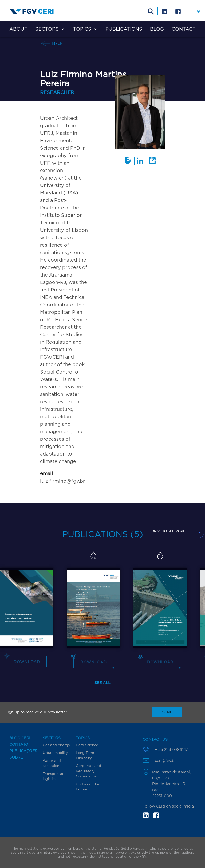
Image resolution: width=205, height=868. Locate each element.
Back (57, 43)
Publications (124, 29)
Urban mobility (55, 753)
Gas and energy (56, 745)
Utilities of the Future (88, 787)
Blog (157, 29)
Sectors (47, 29)
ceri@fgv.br (165, 760)
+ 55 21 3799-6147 (171, 749)
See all (102, 682)
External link (152, 161)
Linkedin (165, 11)
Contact (184, 29)
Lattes (128, 161)
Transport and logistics (55, 776)
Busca (151, 11)
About (18, 29)
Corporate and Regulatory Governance (88, 771)
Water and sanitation (52, 763)
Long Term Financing (85, 755)
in (146, 815)
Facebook (178, 11)
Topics (82, 29)
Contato (19, 744)
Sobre (16, 757)
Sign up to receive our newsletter (36, 712)
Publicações (23, 751)
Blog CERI (20, 738)
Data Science (87, 745)
